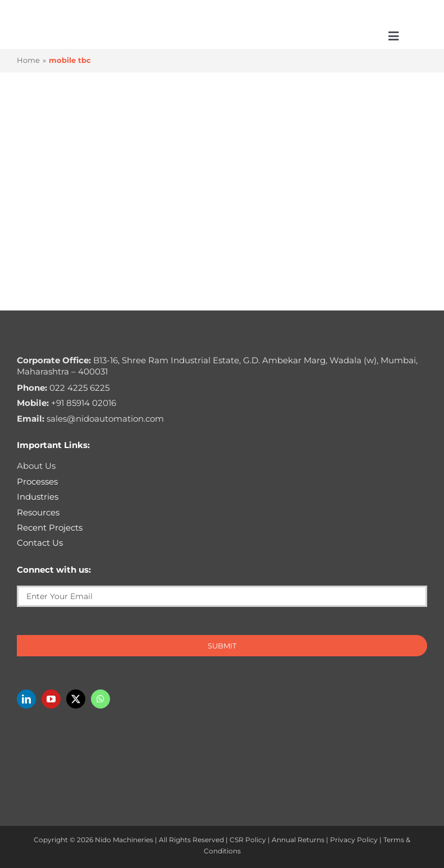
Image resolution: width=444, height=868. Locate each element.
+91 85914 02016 (67, 403)
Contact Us (40, 543)
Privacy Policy (354, 840)
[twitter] (76, 699)
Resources (38, 512)
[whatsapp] (100, 699)
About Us (36, 466)
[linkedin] (26, 699)
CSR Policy (248, 840)
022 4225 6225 (63, 388)
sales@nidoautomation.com (90, 419)
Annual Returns (298, 840)
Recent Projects (50, 527)
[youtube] (51, 699)
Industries (38, 497)
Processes (37, 481)
